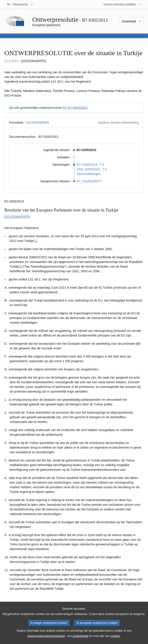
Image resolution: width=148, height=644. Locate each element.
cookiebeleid (80, 640)
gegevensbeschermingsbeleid (46, 640)
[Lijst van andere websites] (122, 4)
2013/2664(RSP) (37, 123)
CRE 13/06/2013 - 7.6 (92, 169)
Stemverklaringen (89, 174)
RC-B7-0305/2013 (75, 108)
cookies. (115, 640)
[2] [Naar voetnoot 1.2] (21, 267)
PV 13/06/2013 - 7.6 (91, 165)
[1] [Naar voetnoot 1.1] (35, 241)
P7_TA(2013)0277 (89, 181)
